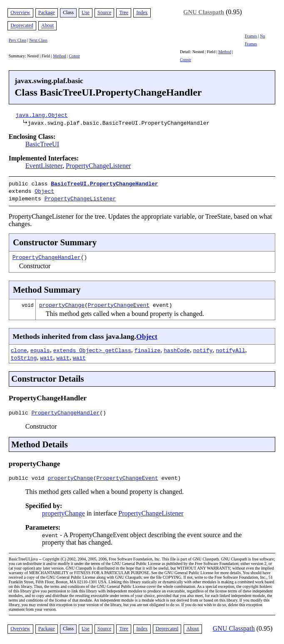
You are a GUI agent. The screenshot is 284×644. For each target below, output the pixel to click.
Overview (20, 12)
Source (104, 12)
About (47, 26)
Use (86, 12)
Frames (251, 36)
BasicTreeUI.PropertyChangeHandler (104, 183)
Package (47, 12)
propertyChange (62, 302)
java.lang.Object (42, 115)
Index (142, 12)
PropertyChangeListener (98, 166)
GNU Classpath (204, 12)
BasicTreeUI (42, 144)
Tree (124, 12)
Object (44, 190)
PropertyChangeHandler (47, 254)
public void (28, 478)
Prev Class (18, 40)
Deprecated (22, 26)
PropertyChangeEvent (119, 302)
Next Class (38, 40)
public (20, 411)
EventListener (44, 166)
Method (59, 56)
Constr (74, 56)
